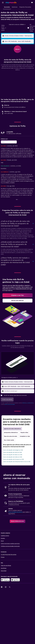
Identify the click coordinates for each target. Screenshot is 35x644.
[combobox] (4, 28)
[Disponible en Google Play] (5, 580)
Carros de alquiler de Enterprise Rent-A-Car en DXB (17, 462)
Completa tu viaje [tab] (25, 436)
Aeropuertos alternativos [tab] (11, 433)
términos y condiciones (28, 403)
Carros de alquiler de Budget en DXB (13, 450)
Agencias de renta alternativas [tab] (12, 429)
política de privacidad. (10, 404)
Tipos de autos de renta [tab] (10, 436)
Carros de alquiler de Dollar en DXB (13, 457)
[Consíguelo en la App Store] (15, 580)
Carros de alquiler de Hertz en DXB (12, 452)
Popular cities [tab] (24, 433)
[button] (3, 3)
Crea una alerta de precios (15, 512)
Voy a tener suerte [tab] (9, 440)
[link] (17, 295)
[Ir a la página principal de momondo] (11, 2)
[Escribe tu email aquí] (19, 391)
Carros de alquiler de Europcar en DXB (13, 459)
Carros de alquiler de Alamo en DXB (13, 455)
